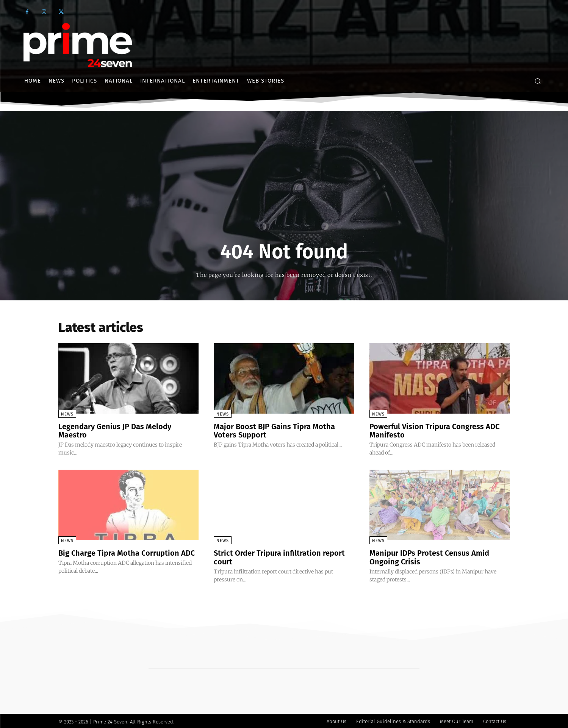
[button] (538, 81)
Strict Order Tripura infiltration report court (279, 556)
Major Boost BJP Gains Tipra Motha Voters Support (274, 431)
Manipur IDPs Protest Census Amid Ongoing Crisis (429, 556)
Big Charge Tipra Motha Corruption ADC (127, 552)
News (67, 414)
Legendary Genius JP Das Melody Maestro (115, 431)
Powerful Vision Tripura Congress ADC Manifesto (434, 431)
